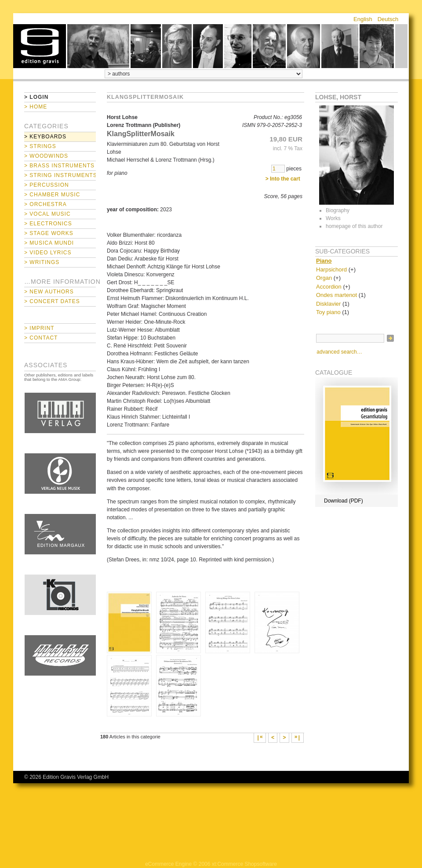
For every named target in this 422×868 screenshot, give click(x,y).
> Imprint (39, 328)
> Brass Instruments (59, 166)
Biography (338, 210)
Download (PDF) (344, 501)
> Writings (42, 262)
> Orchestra (45, 204)
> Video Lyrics (48, 253)
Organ (324, 278)
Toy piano (328, 312)
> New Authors (49, 292)
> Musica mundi (49, 243)
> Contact (41, 338)
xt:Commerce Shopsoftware (244, 864)
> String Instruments (60, 175)
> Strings (40, 146)
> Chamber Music (52, 195)
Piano (324, 261)
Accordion (329, 287)
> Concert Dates (52, 301)
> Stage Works (49, 233)
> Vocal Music (47, 214)
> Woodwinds (46, 156)
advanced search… (339, 352)
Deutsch (388, 19)
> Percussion (47, 185)
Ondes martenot (337, 295)
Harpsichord (331, 269)
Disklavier (328, 304)
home (40, 46)
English (363, 19)
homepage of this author (354, 226)
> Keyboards (45, 137)
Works (333, 218)
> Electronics (48, 224)
